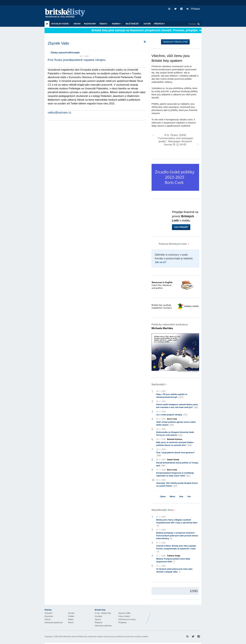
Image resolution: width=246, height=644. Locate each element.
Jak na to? (161, 262)
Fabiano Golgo (174, 556)
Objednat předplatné (175, 42)
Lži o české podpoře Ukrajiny (172, 415)
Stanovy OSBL (124, 613)
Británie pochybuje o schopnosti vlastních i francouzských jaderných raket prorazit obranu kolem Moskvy (177, 536)
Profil (68, 53)
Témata (104, 24)
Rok (181, 496)
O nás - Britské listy (103, 613)
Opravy (98, 619)
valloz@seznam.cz (59, 113)
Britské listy (67, 13)
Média (71, 619)
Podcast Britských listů (169, 244)
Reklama (98, 623)
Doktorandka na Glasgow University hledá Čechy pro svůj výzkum (175, 434)
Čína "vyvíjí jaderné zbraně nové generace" (176, 454)
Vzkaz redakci (124, 616)
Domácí (71, 613)
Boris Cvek (172, 419)
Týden (163, 496)
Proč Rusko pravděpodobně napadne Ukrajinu (77, 60)
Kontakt (75, 53)
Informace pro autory (127, 619)
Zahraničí (48, 613)
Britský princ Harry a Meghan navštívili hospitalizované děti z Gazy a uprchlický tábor (177, 523)
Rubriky (117, 24)
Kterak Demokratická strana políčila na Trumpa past (177, 464)
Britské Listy (177, 616)
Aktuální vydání (61, 24)
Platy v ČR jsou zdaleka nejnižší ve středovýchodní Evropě (172, 396)
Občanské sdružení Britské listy (75, 636)
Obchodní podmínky (103, 626)
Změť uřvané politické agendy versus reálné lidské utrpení (176, 424)
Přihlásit (193, 9)
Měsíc (173, 496)
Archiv (77, 24)
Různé (71, 623)
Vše (189, 496)
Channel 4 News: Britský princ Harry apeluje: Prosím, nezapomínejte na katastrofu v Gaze (176, 549)
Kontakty (98, 616)
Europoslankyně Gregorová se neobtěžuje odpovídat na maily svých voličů (175, 475)
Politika (71, 616)
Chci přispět (181, 227)
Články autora (58, 53)
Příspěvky (159, 24)
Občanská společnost (54, 623)
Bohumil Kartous (175, 439)
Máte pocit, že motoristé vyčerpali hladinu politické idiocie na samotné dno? (175, 444)
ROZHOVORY (90, 24)
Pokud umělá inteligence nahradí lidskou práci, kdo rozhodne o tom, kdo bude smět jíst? (177, 406)
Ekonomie (49, 616)
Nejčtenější (133, 24)
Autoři (147, 24)
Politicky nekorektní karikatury (170, 326)
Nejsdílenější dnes (163, 510)
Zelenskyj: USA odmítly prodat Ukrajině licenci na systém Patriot (177, 485)
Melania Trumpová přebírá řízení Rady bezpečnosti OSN (173, 560)
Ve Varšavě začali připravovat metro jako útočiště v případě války (174, 571)
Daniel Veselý (173, 460)
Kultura (48, 619)
